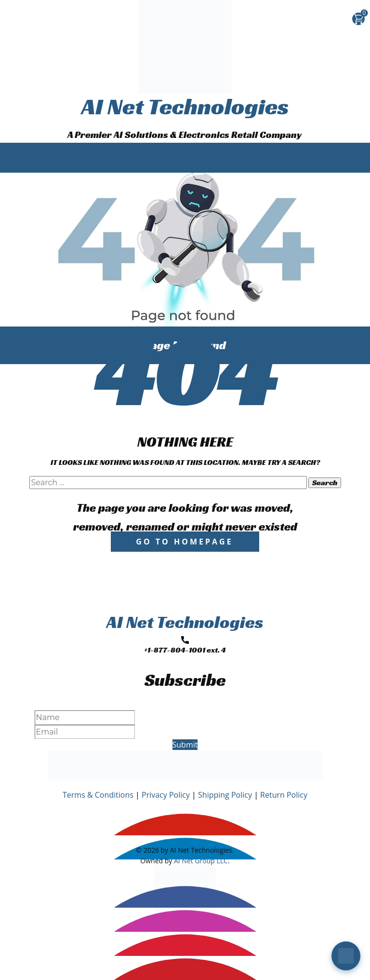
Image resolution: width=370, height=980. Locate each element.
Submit (185, 745)
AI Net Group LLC (201, 861)
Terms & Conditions (98, 795)
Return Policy (284, 795)
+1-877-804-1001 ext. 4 (185, 646)
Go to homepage (184, 542)
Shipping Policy (225, 795)
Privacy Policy (166, 795)
